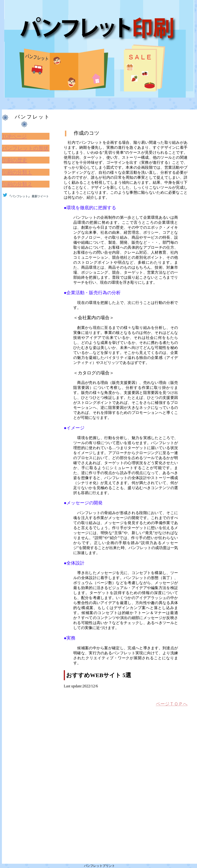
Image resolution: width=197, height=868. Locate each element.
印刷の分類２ (17, 184)
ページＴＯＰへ (172, 704)
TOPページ (14, 136)
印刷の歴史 (15, 160)
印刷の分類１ (17, 172)
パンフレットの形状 (25, 148)
